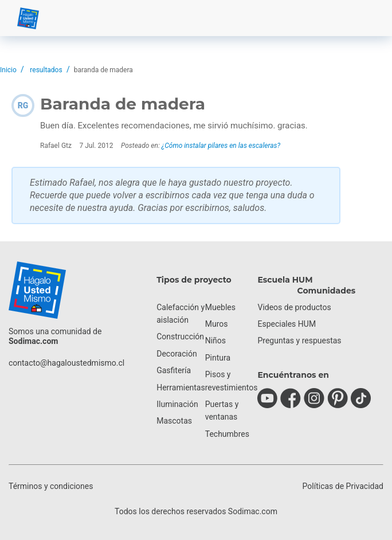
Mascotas (174, 421)
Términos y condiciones (51, 486)
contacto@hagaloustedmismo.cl (66, 363)
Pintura (218, 358)
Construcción (180, 336)
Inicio (8, 70)
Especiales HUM (287, 324)
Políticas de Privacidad (343, 486)
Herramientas (181, 388)
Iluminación (177, 404)
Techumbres (227, 434)
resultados (46, 70)
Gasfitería (174, 370)
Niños (215, 341)
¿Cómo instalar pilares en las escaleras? (221, 146)
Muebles (220, 307)
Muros (217, 324)
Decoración (177, 354)
